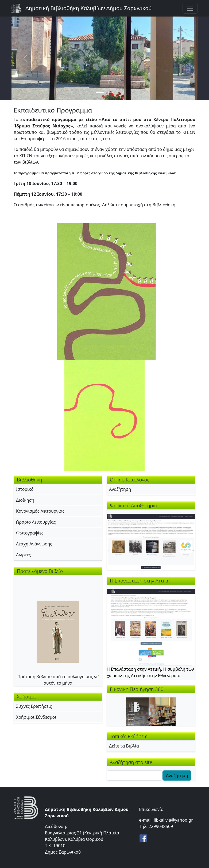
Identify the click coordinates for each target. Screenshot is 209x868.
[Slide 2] (109, 93)
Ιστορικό (25, 489)
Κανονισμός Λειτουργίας (40, 511)
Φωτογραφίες (30, 533)
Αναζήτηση (120, 489)
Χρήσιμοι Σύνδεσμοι (36, 717)
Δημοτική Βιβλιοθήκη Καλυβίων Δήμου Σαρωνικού (88, 8)
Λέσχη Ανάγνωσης (34, 544)
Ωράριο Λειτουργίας (36, 522)
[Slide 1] (100, 93)
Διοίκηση (25, 500)
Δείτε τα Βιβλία (124, 746)
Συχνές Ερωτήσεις (34, 706)
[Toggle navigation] (190, 8)
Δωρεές (23, 555)
